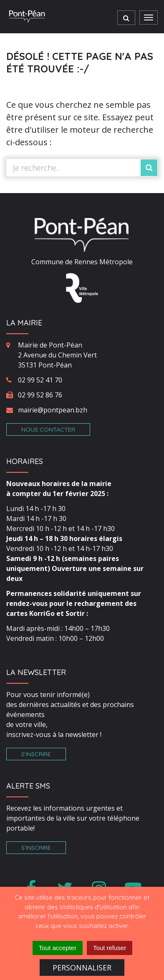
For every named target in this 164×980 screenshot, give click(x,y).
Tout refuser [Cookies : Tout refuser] (110, 948)
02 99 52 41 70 (40, 380)
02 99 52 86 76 (40, 395)
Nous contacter (48, 429)
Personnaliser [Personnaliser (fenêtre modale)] (82, 968)
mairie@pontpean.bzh (53, 410)
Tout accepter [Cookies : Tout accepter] (58, 948)
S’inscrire (36, 754)
